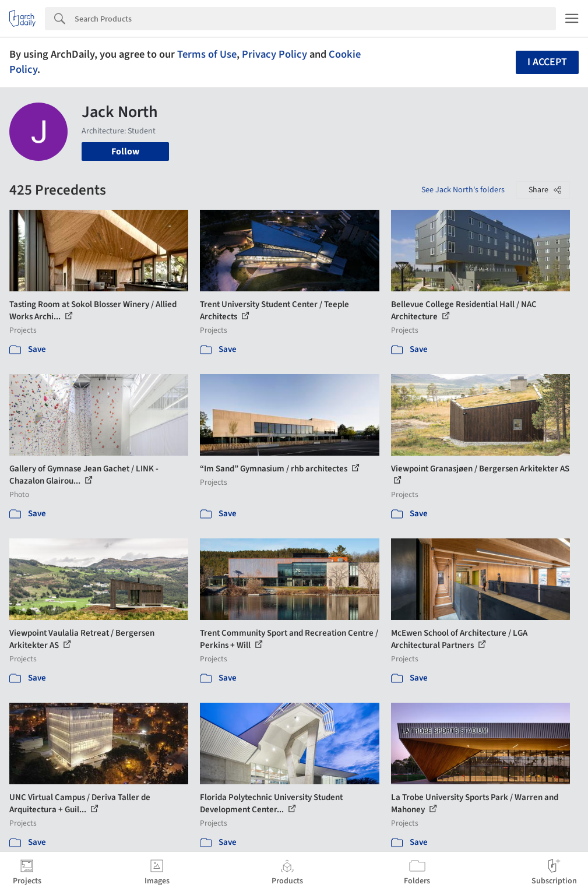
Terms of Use (207, 54)
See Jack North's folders (463, 190)
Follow (125, 151)
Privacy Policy (274, 54)
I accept (547, 62)
